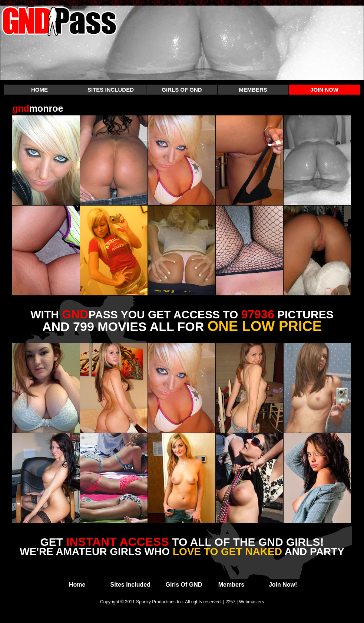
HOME (39, 90)
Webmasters (252, 602)
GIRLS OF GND (182, 90)
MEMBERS (253, 90)
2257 (230, 602)
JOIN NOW (324, 90)
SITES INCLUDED (111, 90)
